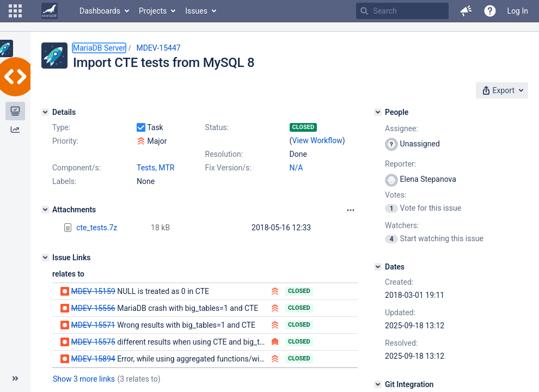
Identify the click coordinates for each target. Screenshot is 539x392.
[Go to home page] (50, 11)
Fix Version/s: (228, 168)
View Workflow (317, 140)
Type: (61, 127)
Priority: (65, 141)
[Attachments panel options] (351, 210)
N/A (296, 168)
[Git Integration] (378, 384)
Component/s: (76, 168)
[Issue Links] (45, 258)
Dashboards (100, 11)
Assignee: (402, 128)
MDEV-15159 (93, 291)
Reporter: (400, 164)
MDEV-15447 (158, 48)
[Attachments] (45, 210)
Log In (518, 11)
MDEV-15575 (93, 342)
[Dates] (378, 267)
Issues (196, 11)
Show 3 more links (84, 379)
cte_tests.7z (97, 228)
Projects (153, 11)
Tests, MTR (155, 168)
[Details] (45, 112)
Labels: (64, 181)
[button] (15, 11)
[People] (378, 112)
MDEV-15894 (93, 359)
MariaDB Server (99, 48)
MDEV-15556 (93, 308)
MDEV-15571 (93, 325)
